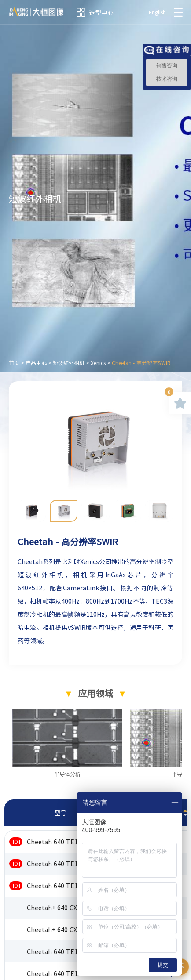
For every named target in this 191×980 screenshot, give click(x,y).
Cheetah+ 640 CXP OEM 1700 (69, 929)
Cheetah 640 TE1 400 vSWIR (68, 951)
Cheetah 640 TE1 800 (59, 864)
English (157, 12)
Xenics (98, 363)
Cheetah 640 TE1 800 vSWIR (68, 973)
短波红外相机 (69, 363)
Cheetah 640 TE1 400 (59, 842)
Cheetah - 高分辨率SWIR (141, 363)
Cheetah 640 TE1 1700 (60, 886)
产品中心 (36, 363)
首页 (14, 363)
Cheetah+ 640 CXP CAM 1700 (69, 908)
